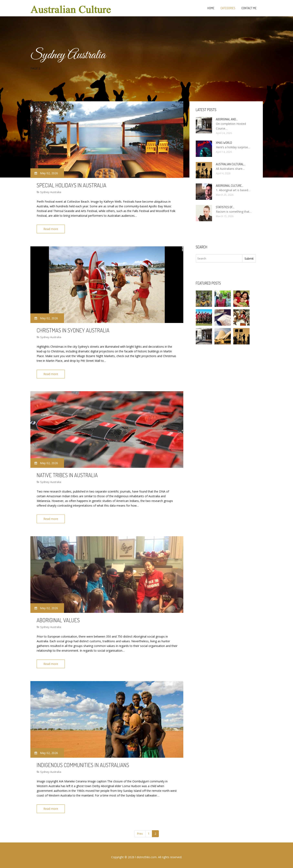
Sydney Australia (51, 192)
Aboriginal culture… (230, 186)
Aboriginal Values (58, 618)
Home (211, 8)
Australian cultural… (231, 164)
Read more (52, 229)
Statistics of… (225, 207)
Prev (140, 830)
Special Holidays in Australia (72, 185)
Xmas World (224, 143)
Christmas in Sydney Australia (73, 329)
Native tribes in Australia (67, 474)
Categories (228, 8)
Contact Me (249, 8)
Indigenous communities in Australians (83, 762)
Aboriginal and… (227, 119)
